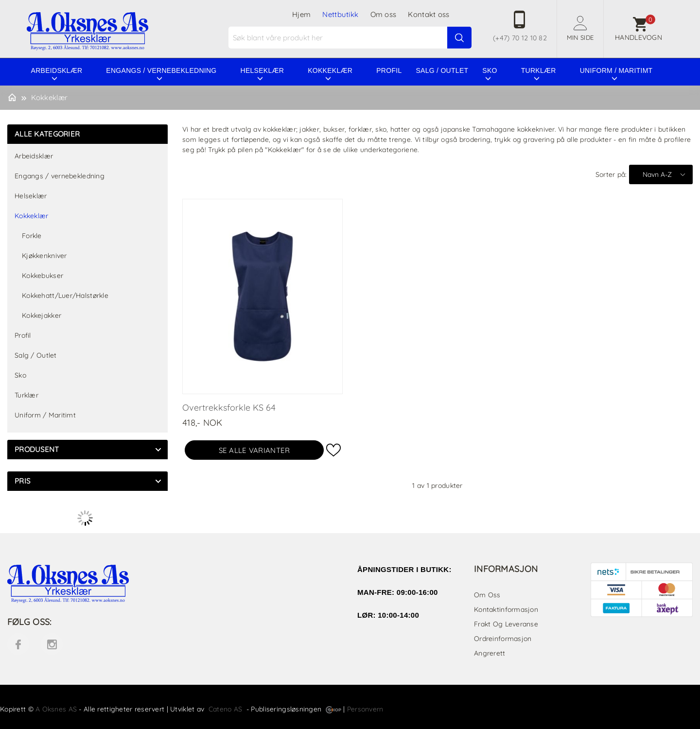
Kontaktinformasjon (506, 609)
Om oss (384, 14)
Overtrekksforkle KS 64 (229, 408)
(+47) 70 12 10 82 (520, 38)
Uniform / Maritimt (616, 70)
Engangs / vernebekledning (161, 70)
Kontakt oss (429, 14)
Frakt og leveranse (506, 624)
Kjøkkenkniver (44, 256)
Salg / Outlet (442, 70)
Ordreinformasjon (503, 639)
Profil (389, 70)
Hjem (301, 14)
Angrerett (490, 653)
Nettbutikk (340, 14)
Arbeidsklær (57, 70)
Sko (490, 70)
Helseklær (262, 70)
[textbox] (351, 38)
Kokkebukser (43, 276)
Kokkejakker (42, 315)
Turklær (539, 70)
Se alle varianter (254, 450)
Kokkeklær (330, 70)
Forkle (32, 236)
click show (158, 450)
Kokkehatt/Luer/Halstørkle (65, 295)
